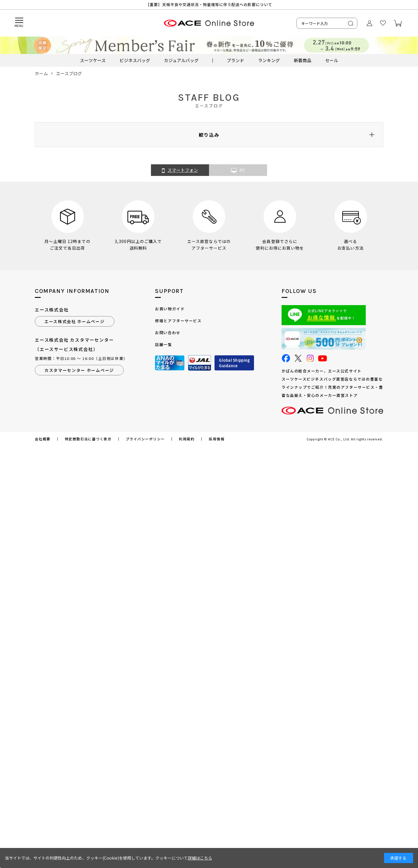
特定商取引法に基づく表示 (88, 439)
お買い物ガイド (170, 309)
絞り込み (209, 135)
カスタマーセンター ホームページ (79, 370)
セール (332, 60)
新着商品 (302, 60)
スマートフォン (180, 170)
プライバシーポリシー (145, 439)
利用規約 (187, 439)
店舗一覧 (163, 344)
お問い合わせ (168, 333)
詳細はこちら (200, 858)
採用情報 (217, 439)
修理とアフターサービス (178, 321)
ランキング (269, 60)
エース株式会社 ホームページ (75, 321)
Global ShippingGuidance (234, 363)
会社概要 (43, 439)
